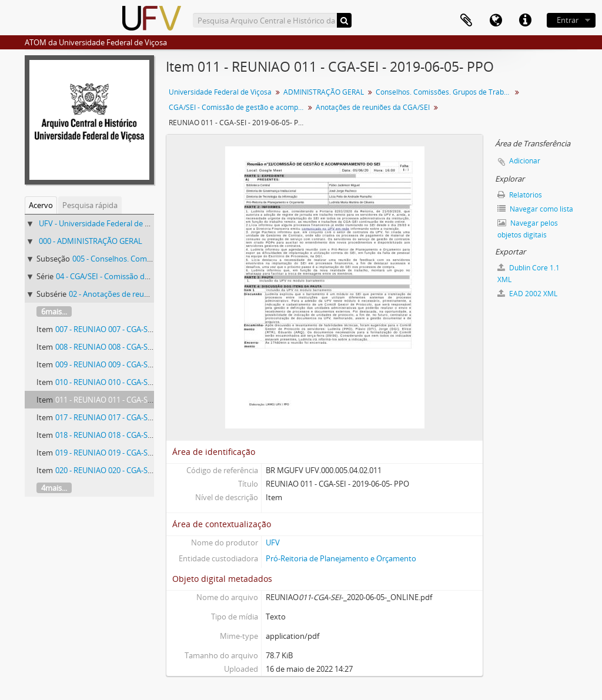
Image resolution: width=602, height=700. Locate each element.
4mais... (54, 488)
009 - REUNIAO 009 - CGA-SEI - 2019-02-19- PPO (136, 364)
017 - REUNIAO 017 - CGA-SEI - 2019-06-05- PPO (136, 417)
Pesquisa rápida (90, 205)
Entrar (568, 20)
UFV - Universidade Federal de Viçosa (103, 223)
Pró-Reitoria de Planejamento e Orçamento (341, 558)
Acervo (41, 205)
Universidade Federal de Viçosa (220, 92)
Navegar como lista (535, 209)
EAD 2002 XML (527, 294)
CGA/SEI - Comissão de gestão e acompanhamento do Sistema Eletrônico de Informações (238, 107)
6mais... (54, 312)
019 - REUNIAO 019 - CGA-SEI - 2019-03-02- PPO (136, 453)
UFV (273, 542)
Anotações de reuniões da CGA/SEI (373, 107)
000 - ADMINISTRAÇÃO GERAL (91, 241)
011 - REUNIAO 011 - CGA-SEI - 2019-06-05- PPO (136, 400)
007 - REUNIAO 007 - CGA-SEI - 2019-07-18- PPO (136, 329)
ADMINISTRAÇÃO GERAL (324, 92)
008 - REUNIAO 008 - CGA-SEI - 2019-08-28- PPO (136, 347)
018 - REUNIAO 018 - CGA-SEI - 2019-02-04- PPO (136, 435)
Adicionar (525, 161)
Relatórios (520, 195)
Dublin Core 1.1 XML (529, 274)
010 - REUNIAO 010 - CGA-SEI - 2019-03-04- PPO (136, 382)
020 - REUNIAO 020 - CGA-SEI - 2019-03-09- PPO (136, 470)
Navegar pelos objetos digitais (528, 229)
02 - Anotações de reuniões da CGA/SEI (136, 294)
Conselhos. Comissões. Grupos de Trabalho (445, 92)
